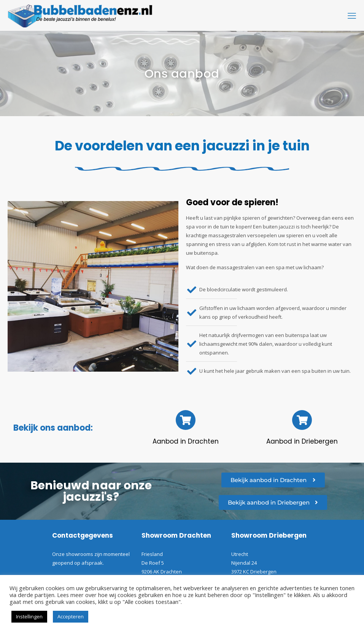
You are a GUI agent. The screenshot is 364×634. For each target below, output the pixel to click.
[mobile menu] (352, 15)
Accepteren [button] (71, 616)
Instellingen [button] (29, 616)
